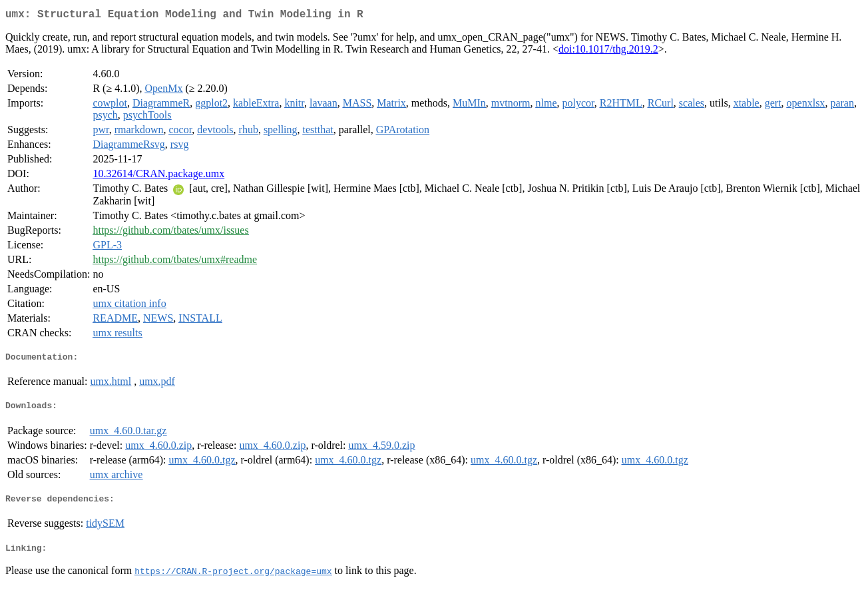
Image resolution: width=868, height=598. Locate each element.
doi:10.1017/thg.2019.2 (608, 52)
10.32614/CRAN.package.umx (158, 176)
